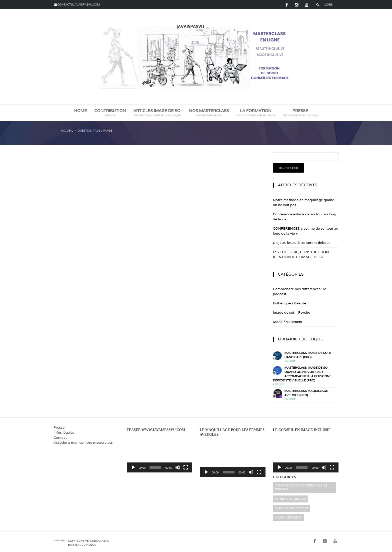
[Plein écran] (186, 467)
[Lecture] (133, 467)
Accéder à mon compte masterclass (83, 442)
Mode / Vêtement (288, 322)
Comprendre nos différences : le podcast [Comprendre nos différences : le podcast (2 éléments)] (301, 487)
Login (329, 5)
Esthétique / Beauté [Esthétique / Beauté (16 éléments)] (291, 499)
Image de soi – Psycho (292, 312)
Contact (60, 437)
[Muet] (178, 467)
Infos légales (64, 432)
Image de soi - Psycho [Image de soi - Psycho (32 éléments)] (292, 508)
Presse (59, 427)
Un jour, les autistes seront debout (301, 243)
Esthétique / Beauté (290, 303)
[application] (160, 454)
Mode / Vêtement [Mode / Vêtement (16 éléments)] (288, 517)
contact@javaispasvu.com (78, 5)
